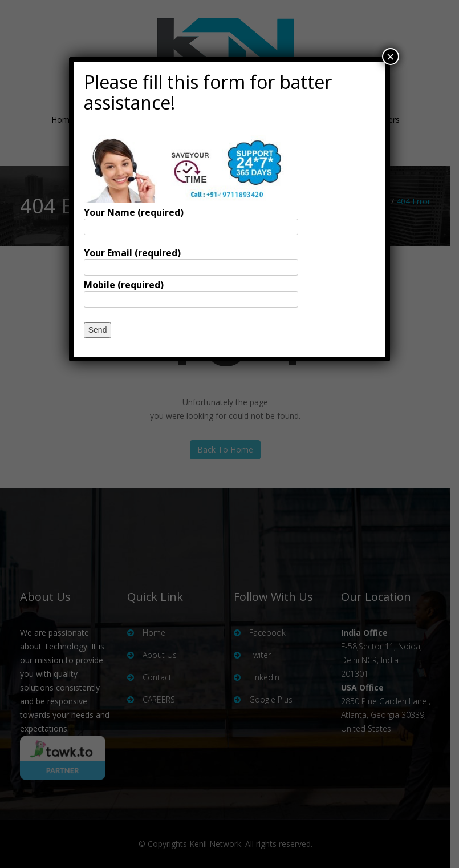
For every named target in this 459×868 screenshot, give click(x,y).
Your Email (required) (191, 260)
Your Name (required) (191, 219)
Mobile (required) (191, 292)
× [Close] (391, 56)
